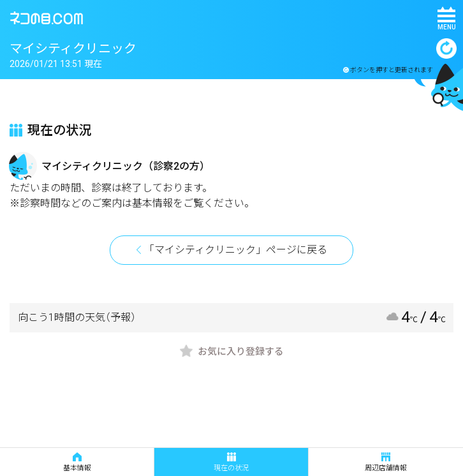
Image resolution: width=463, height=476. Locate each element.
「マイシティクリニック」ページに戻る (236, 250)
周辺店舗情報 (386, 462)
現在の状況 (231, 462)
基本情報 (77, 462)
